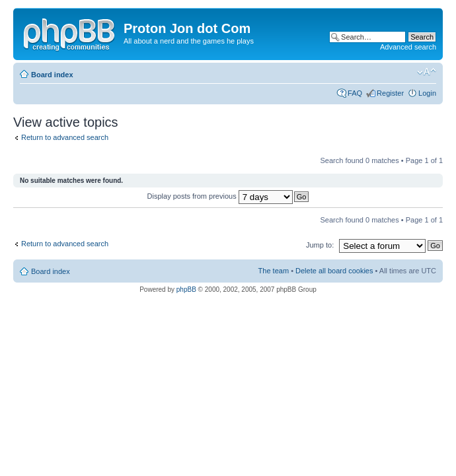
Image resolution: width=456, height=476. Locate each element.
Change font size (427, 72)
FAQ (355, 93)
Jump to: (320, 245)
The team (274, 271)
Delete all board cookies (334, 271)
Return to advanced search (65, 137)
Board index (52, 75)
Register (390, 93)
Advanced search (408, 47)
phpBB (186, 289)
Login (427, 93)
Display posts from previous (220, 196)
